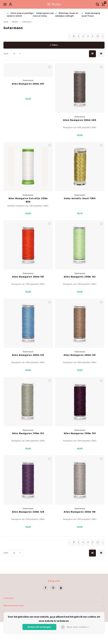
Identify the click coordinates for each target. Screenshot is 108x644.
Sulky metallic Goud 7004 (80, 198)
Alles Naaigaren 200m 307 (28, 84)
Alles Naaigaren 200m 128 (28, 512)
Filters (54, 45)
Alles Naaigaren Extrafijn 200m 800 (28, 200)
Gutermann (27, 22)
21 (98, 36)
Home (6, 22)
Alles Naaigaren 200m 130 (80, 433)
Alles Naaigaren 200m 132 (28, 433)
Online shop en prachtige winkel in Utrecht (20, 15)
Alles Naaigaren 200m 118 (80, 512)
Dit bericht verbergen (39, 627)
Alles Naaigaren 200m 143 (28, 355)
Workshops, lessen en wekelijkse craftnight (67, 15)
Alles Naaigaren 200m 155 (28, 277)
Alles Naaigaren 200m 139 (80, 355)
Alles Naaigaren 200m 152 (80, 277)
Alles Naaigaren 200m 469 (80, 120)
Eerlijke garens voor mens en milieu (43, 15)
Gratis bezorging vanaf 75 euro (91, 15)
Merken (15, 22)
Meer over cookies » (78, 627)
